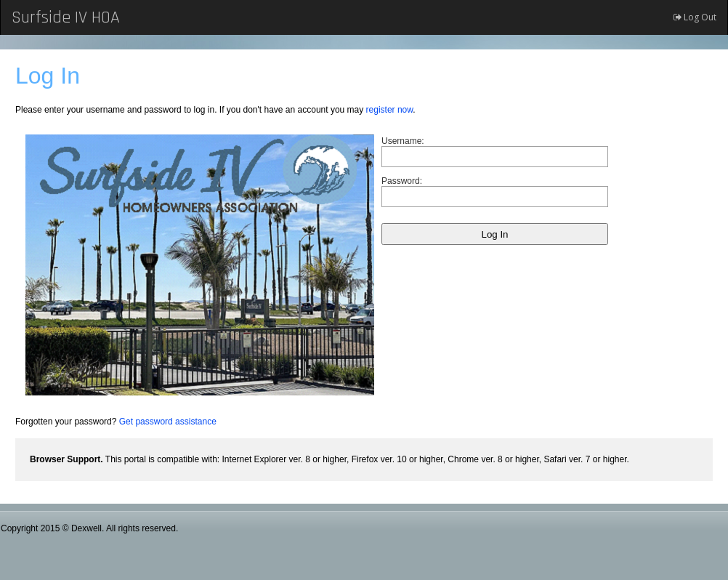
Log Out (695, 17)
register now (390, 110)
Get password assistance (168, 422)
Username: (403, 141)
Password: (402, 181)
